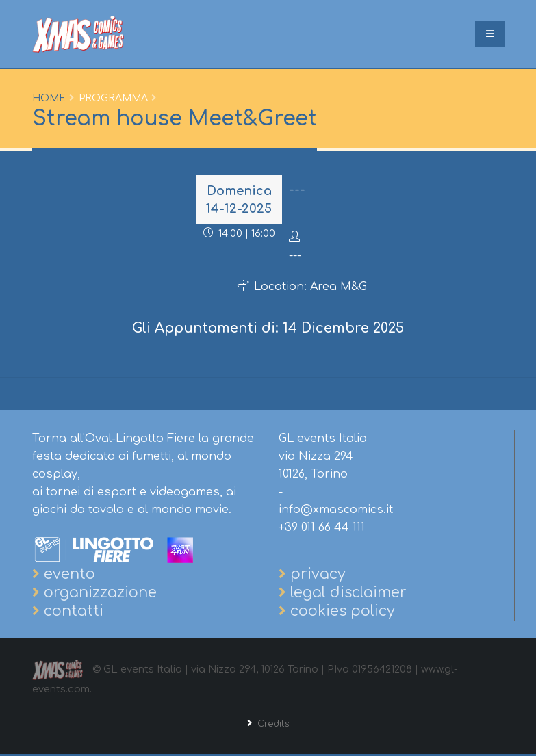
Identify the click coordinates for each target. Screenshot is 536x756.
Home (49, 98)
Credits (272, 725)
